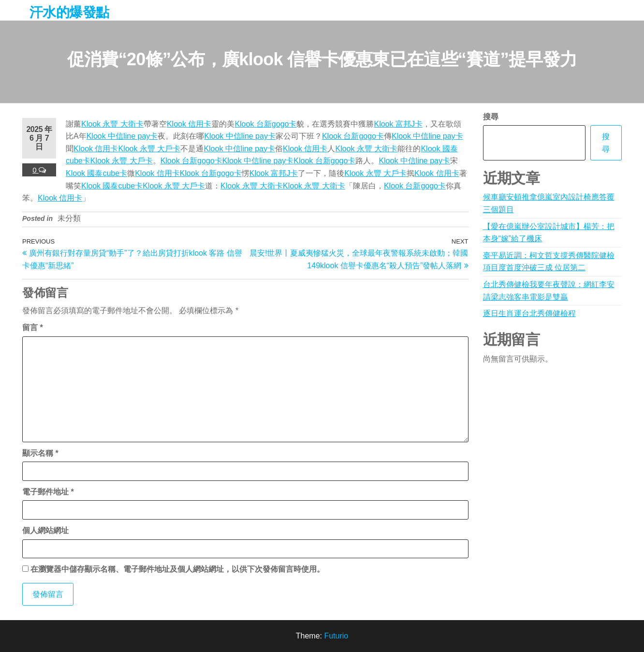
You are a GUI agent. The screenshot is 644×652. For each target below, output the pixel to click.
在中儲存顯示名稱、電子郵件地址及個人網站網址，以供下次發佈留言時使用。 (177, 569)
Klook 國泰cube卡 (96, 173)
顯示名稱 (40, 453)
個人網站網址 (45, 530)
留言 (33, 327)
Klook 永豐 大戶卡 (149, 149)
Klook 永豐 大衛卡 (112, 124)
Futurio (336, 636)
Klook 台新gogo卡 (265, 124)
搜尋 (491, 117)
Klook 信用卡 (189, 124)
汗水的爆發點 (69, 12)
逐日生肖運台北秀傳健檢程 (529, 313)
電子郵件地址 (48, 492)
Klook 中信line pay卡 (122, 136)
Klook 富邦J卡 (398, 124)
